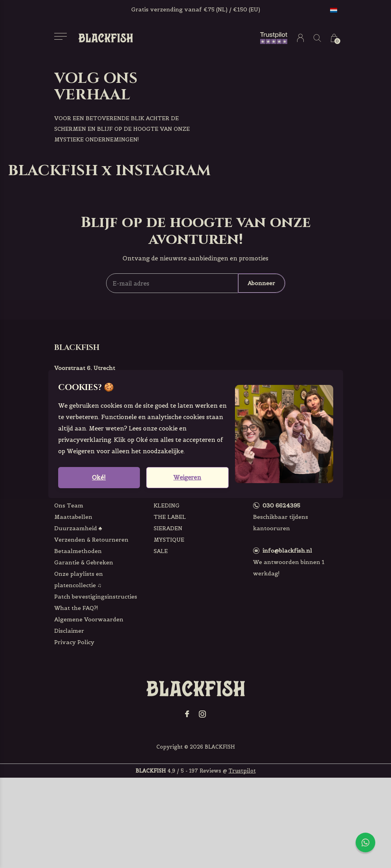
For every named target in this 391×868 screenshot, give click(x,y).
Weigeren (187, 477)
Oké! (99, 477)
